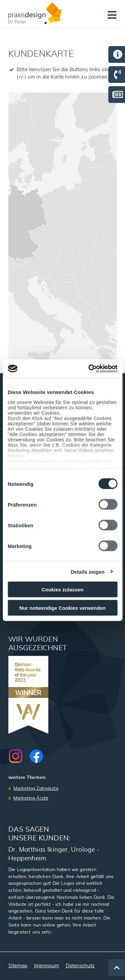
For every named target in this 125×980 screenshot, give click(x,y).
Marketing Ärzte (31, 798)
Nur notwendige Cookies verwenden (62, 608)
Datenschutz (80, 966)
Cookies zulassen (63, 590)
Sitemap (18, 966)
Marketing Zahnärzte (36, 789)
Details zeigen (87, 572)
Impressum (46, 966)
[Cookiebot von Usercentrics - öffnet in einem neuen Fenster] (89, 369)
